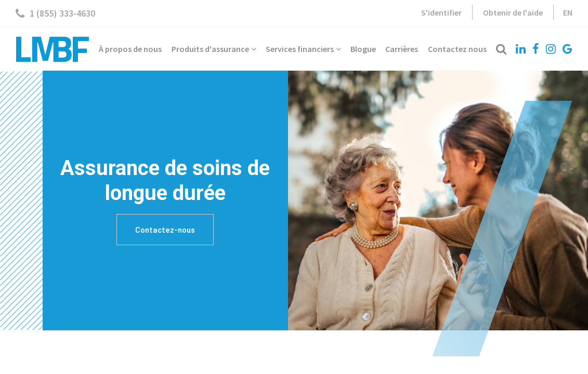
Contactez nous (457, 49)
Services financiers (303, 49)
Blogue (363, 49)
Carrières (402, 49)
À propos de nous (130, 49)
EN (568, 12)
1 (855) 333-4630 (55, 14)
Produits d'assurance (214, 49)
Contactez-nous (165, 230)
